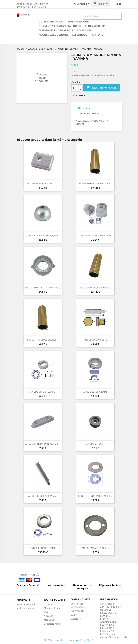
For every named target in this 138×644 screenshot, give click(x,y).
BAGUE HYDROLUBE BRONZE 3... (95, 183)
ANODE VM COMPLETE (95, 340)
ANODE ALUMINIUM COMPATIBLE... (43, 288)
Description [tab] (85, 108)
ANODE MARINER (95, 444)
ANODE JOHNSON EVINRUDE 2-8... (43, 444)
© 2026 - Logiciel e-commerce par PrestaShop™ (69, 640)
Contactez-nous (52, 624)
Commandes (78, 611)
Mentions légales (53, 608)
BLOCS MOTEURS (95, 26)
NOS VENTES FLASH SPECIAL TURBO (60, 26)
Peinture (97, 35)
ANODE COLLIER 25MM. (95, 392)
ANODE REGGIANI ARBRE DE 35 (95, 236)
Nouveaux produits (26, 604)
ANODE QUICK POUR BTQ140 (43, 236)
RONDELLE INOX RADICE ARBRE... (95, 496)
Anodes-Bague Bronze (54, 35)
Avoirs (74, 615)
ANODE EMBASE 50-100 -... (95, 548)
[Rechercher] (102, 16)
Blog (119, 4)
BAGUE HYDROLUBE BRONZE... (95, 288)
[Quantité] (75, 88)
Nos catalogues (79, 22)
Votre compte (81, 599)
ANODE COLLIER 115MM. (43, 548)
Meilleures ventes (26, 608)
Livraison (48, 604)
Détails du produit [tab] (89, 113)
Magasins (49, 620)
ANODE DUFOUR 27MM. (43, 392)
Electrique (80, 35)
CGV (46, 612)
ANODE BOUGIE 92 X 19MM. (43, 496)
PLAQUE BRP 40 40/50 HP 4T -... (43, 183)
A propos (48, 616)
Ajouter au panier (101, 88)
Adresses (76, 619)
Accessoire (84, 30)
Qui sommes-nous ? (51, 22)
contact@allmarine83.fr (114, 637)
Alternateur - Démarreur (56, 30)
